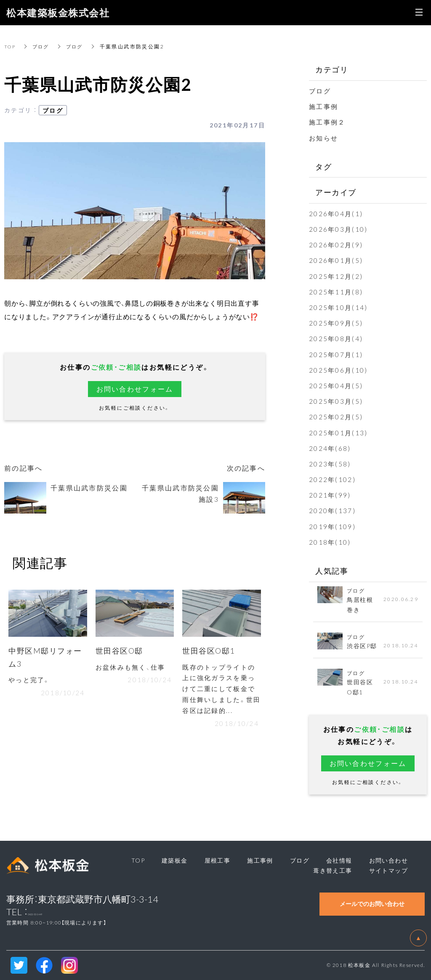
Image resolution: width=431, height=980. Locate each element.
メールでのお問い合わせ (372, 903)
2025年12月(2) (337, 276)
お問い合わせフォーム (135, 389)
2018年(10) (330, 542)
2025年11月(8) (337, 291)
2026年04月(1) (337, 213)
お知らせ (325, 138)
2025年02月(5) (337, 416)
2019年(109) (333, 526)
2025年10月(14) (339, 307)
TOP (11, 46)
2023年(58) (330, 464)
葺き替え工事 (333, 870)
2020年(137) (333, 510)
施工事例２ (328, 122)
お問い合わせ (388, 860)
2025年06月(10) (339, 370)
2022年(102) (333, 479)
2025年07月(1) (337, 354)
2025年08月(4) (337, 338)
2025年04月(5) (337, 385)
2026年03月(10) (339, 229)
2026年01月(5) (337, 260)
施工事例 (325, 106)
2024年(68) (330, 448)
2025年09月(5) (337, 323)
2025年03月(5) (337, 401)
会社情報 (339, 860)
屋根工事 (218, 860)
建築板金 (175, 860)
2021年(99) (330, 495)
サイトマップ (388, 870)
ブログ (43, 46)
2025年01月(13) (339, 432)
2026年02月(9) (337, 244)
